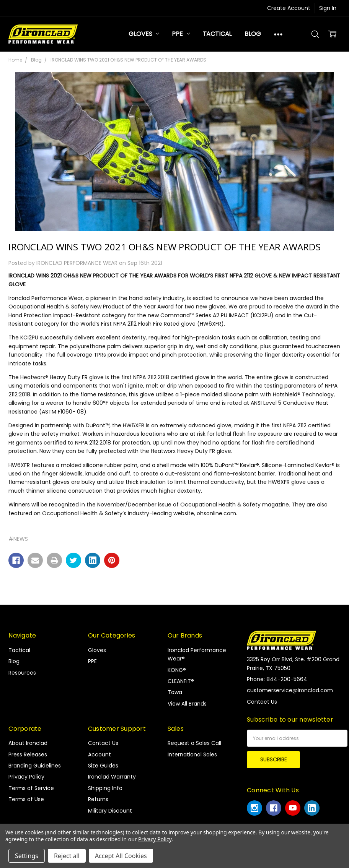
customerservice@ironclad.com (290, 690)
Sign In (328, 8)
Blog (253, 34)
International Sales (192, 754)
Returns (98, 799)
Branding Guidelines (35, 766)
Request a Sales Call (194, 743)
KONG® (177, 670)
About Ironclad (28, 743)
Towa (175, 692)
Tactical (217, 34)
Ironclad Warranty (112, 777)
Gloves (144, 34)
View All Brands (187, 704)
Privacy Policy (26, 777)
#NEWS (18, 539)
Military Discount (110, 811)
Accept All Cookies (121, 856)
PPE (181, 34)
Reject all (67, 856)
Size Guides (103, 766)
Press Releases (28, 754)
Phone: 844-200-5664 (277, 679)
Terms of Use (26, 799)
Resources (22, 673)
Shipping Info (105, 788)
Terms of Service (31, 788)
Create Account (289, 8)
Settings (27, 856)
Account (99, 754)
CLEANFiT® (181, 681)
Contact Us (103, 743)
